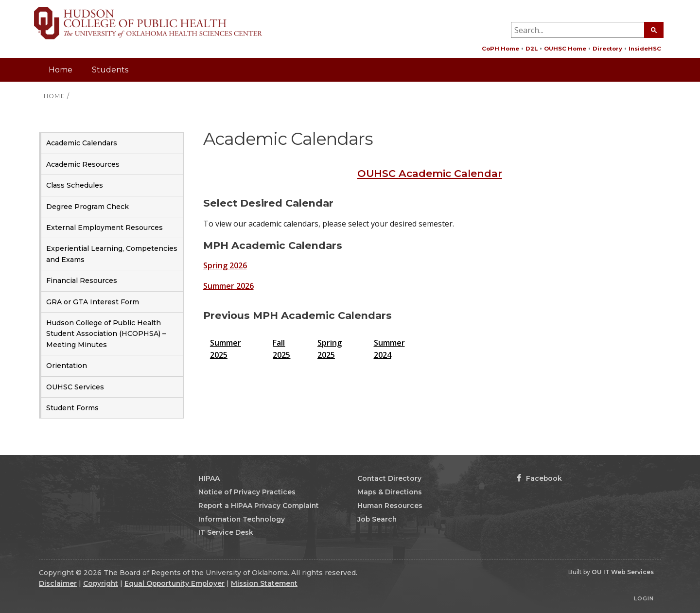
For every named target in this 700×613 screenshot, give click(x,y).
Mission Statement (264, 583)
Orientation (67, 366)
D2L (532, 49)
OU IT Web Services (623, 572)
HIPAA (209, 478)
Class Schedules (75, 185)
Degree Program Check (87, 207)
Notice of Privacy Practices (247, 492)
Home (61, 70)
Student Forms (72, 408)
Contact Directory (389, 478)
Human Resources (390, 506)
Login (644, 598)
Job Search (377, 519)
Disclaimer (58, 583)
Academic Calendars (82, 143)
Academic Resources (83, 164)
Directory (607, 49)
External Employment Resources (105, 228)
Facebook (539, 478)
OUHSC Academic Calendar (430, 173)
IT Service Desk (226, 532)
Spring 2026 (225, 265)
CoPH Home (500, 49)
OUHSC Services (75, 387)
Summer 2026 (228, 286)
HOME (54, 96)
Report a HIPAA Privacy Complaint (259, 506)
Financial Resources (82, 280)
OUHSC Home (565, 49)
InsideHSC (645, 49)
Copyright (101, 583)
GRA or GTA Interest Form (93, 302)
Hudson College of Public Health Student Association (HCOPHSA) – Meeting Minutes (106, 334)
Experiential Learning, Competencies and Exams (112, 254)
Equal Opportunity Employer (175, 583)
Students (110, 70)
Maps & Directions (390, 492)
